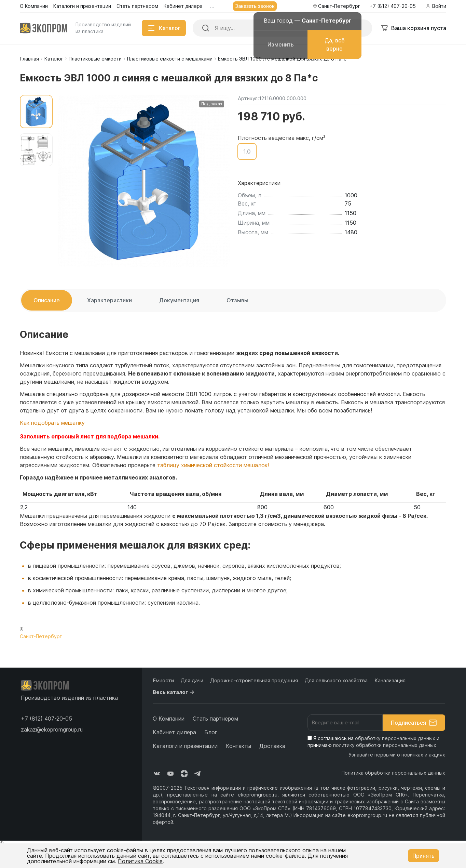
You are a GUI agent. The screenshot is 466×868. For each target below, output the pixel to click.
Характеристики (109, 300)
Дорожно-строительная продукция (254, 680)
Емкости (163, 680)
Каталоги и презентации (185, 746)
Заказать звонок (255, 6)
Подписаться (414, 723)
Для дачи (192, 680)
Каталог (54, 59)
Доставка (272, 746)
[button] (46, 719)
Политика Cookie (140, 861)
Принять (423, 856)
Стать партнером (215, 719)
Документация (179, 300)
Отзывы (237, 300)
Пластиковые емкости (95, 59)
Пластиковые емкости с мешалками (170, 59)
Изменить (281, 44)
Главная (29, 59)
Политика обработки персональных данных (393, 773)
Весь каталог (174, 692)
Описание (47, 300)
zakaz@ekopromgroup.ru (52, 729)
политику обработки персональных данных (385, 745)
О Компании (169, 719)
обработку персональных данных (395, 738)
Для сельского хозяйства (336, 680)
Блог (211, 732)
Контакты (238, 746)
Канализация (390, 680)
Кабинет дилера (174, 732)
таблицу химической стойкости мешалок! (213, 465)
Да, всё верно (335, 44)
